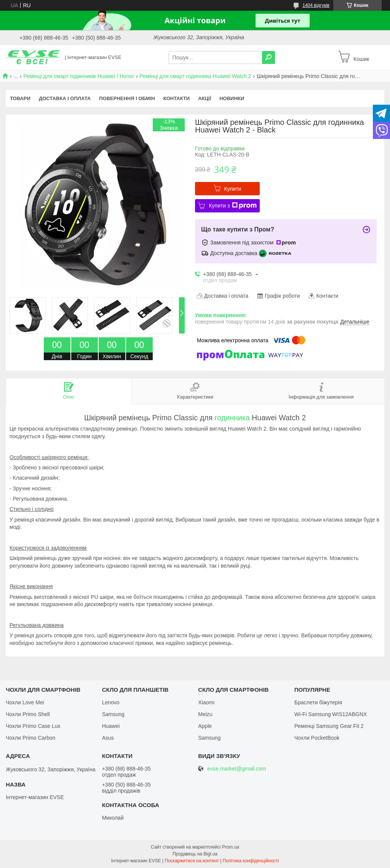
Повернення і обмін (127, 98)
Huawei (111, 726)
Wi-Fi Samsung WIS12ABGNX (331, 714)
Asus (108, 738)
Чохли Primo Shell (28, 714)
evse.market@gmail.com (237, 769)
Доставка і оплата (65, 98)
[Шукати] (269, 57)
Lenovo (111, 702)
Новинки (232, 98)
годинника (232, 418)
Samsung (113, 714)
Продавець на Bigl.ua (195, 854)
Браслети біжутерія (318, 702)
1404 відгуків (316, 5)
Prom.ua (231, 847)
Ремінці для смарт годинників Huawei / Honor (79, 76)
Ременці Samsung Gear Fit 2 (329, 726)
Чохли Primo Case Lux (33, 726)
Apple (205, 726)
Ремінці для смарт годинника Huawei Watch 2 (196, 76)
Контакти (177, 98)
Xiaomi (206, 702)
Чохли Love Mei (25, 702)
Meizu (205, 714)
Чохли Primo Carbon (30, 738)
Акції (205, 98)
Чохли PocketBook (317, 738)
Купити (233, 189)
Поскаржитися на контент (192, 861)
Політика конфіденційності (251, 861)
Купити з (233, 206)
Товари (20, 98)
